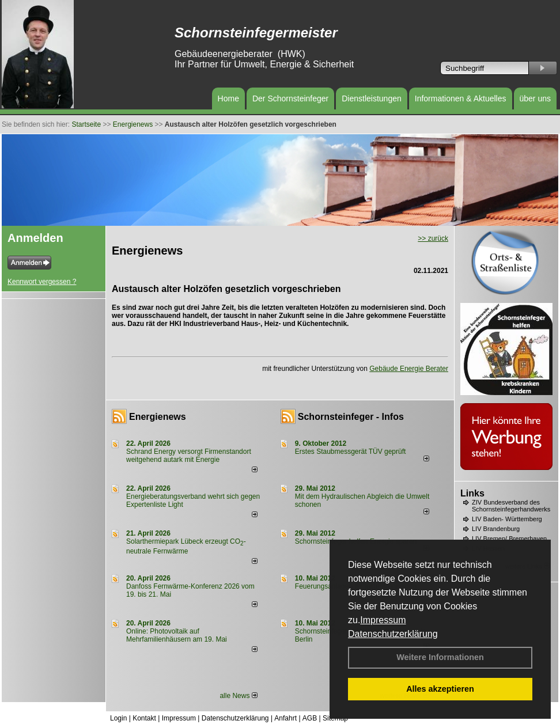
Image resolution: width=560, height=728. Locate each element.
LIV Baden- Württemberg (507, 519)
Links (472, 493)
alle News (238, 696)
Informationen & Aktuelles (461, 98)
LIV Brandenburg (496, 529)
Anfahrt (285, 718)
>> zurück (433, 238)
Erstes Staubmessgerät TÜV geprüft (351, 452)
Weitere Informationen (440, 657)
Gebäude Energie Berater (409, 369)
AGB (310, 718)
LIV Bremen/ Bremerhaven (509, 539)
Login (118, 718)
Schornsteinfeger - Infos (351, 417)
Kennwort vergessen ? (42, 282)
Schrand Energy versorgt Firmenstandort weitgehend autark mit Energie (189, 456)
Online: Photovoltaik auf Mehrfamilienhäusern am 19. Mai (177, 635)
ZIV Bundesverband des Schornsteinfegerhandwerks (511, 506)
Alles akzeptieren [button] (440, 689)
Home (228, 98)
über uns (535, 98)
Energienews (158, 417)
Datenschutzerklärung (393, 634)
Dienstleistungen (372, 98)
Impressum (383, 620)
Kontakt (144, 718)
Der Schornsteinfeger (290, 98)
